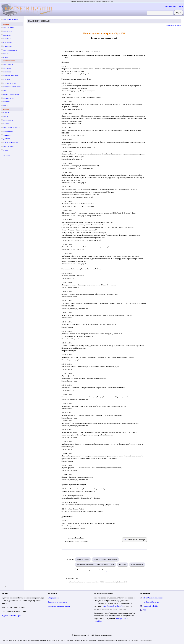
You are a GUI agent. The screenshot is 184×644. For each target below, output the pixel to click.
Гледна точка (9, 28)
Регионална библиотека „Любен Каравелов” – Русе (96, 564)
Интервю (7, 39)
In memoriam (8, 146)
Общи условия (54, 598)
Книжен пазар (101, 1)
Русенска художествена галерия (105, 559)
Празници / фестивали (12, 87)
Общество (7, 135)
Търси (178, 12)
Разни (6, 150)
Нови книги (8, 64)
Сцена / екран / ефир (11, 94)
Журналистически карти (11, 616)
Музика (6, 91)
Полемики (8, 31)
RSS (144, 610)
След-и (6, 113)
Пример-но (8, 46)
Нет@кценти (8, 120)
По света (7, 116)
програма (123, 564)
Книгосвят (92, 1)
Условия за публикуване (57, 602)
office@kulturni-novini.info (153, 598)
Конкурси (7, 72)
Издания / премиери (11, 76)
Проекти (7, 102)
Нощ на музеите (137, 564)
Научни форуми (10, 83)
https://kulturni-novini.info (113, 606)
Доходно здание (83, 559)
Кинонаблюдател (10, 50)
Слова (6, 57)
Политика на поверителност (59, 606)
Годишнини (8, 131)
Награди (7, 124)
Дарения (7, 139)
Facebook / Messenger (151, 602)
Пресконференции (11, 143)
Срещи (6, 106)
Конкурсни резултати (12, 128)
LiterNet (74, 1)
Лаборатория (8, 98)
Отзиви (6, 54)
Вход (181, 6)
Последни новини (11, 20)
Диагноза (7, 35)
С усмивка (8, 43)
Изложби (7, 79)
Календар (7, 68)
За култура (109, 1)
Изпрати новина (171, 6)
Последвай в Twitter (151, 606)
